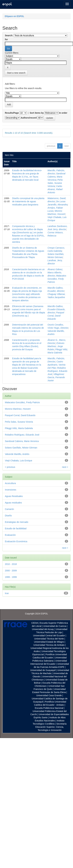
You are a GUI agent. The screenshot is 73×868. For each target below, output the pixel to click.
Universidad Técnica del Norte (49, 639)
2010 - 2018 (11, 564)
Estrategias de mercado (17, 522)
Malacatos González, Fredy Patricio (57, 279)
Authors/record (29, 118)
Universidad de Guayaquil (43, 670)
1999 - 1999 (11, 577)
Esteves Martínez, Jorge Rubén (56, 346)
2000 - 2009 (11, 571)
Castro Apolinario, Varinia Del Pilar (56, 365)
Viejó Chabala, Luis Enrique (19, 461)
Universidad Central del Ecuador (49, 636)
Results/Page (12, 113)
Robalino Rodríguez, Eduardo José (57, 371)
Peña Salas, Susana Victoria (55, 183)
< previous (10, 467)
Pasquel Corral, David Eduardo (56, 316)
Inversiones (11, 490)
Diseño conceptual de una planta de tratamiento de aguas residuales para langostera (28, 201)
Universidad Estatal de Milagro (49, 642)
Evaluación (10, 535)
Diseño (8, 516)
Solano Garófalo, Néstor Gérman (21, 448)
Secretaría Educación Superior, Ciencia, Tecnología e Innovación (51, 727)
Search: (9, 35)
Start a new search (16, 73)
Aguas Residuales (14, 496)
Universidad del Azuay (43, 629)
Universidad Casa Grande (49, 695)
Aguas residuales (13, 503)
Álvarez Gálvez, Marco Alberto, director (55, 273)
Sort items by (37, 113)
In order (63, 113)
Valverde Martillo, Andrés (17, 454)
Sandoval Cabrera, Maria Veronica (56, 177)
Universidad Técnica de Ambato (49, 645)
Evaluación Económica (16, 541)
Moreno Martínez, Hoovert (18, 409)
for (6, 39)
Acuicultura (10, 483)
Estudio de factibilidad (16, 528)
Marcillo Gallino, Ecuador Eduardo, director (56, 309)
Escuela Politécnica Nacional (49, 708)
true (7, 593)
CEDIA (35, 623)
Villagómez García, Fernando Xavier (56, 377)
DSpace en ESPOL (14, 16)
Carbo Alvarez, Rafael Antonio (55, 189)
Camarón (9, 509)
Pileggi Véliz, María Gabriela (19, 428)
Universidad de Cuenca (55, 626)
